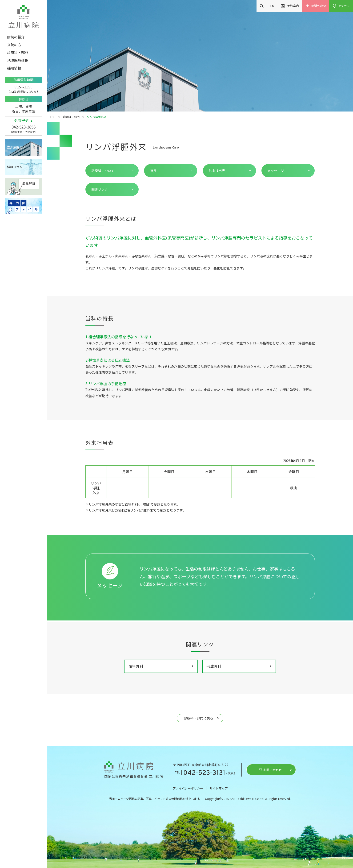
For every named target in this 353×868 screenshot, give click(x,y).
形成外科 (214, 666)
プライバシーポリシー (188, 788)
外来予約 (22, 121)
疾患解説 (24, 186)
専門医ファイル (24, 206)
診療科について (103, 171)
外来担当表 (217, 171)
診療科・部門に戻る (198, 718)
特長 (153, 171)
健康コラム (15, 167)
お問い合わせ (273, 770)
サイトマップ (219, 788)
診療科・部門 (71, 117)
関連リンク (100, 189)
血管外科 (136, 666)
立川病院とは (16, 147)
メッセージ (276, 171)
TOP (53, 117)
